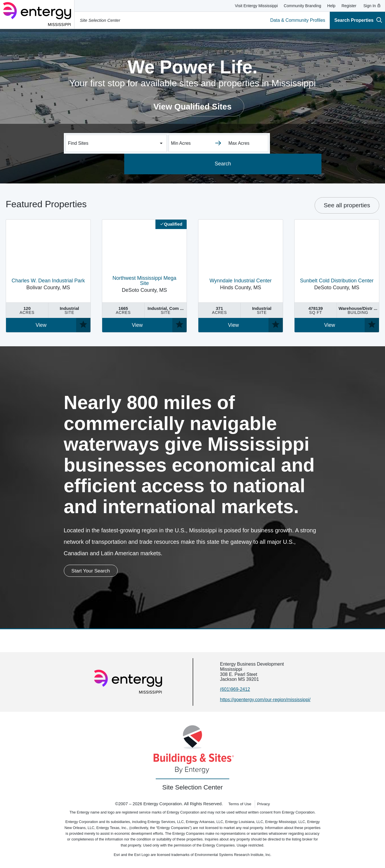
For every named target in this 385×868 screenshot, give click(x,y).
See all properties (347, 205)
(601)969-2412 (235, 690)
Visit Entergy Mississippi (256, 6)
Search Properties (358, 20)
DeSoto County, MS (144, 284)
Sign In (372, 6)
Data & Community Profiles (298, 20)
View (41, 325)
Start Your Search (95, 571)
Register (349, 6)
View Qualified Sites (192, 107)
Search (296, 164)
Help (331, 6)
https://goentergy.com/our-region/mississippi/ (265, 700)
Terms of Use (239, 804)
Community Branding (302, 6)
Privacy (265, 804)
